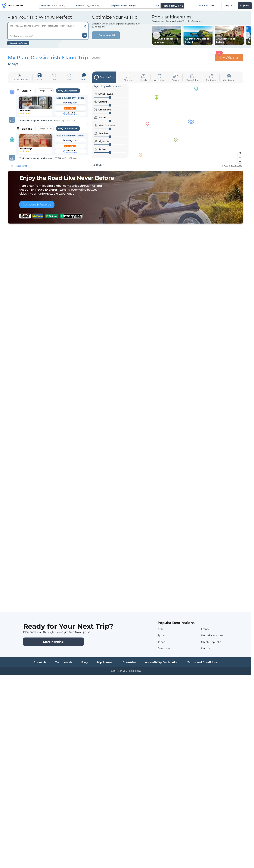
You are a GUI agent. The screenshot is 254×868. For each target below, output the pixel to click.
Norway (206, 648)
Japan (161, 642)
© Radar (225, 166)
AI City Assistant (68, 91)
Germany (164, 648)
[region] (168, 125)
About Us (40, 662)
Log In (228, 6)
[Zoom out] (240, 161)
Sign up (245, 6)
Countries (129, 662)
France (205, 629)
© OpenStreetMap (236, 166)
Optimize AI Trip (106, 35)
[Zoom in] (240, 157)
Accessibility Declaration (162, 662)
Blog (85, 662)
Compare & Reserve (37, 204)
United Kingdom (212, 635)
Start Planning (53, 642)
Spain (161, 635)
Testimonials (64, 662)
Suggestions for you (18, 43)
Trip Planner (105, 662)
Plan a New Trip (172, 6)
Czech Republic (211, 642)
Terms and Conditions (203, 662)
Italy (160, 629)
